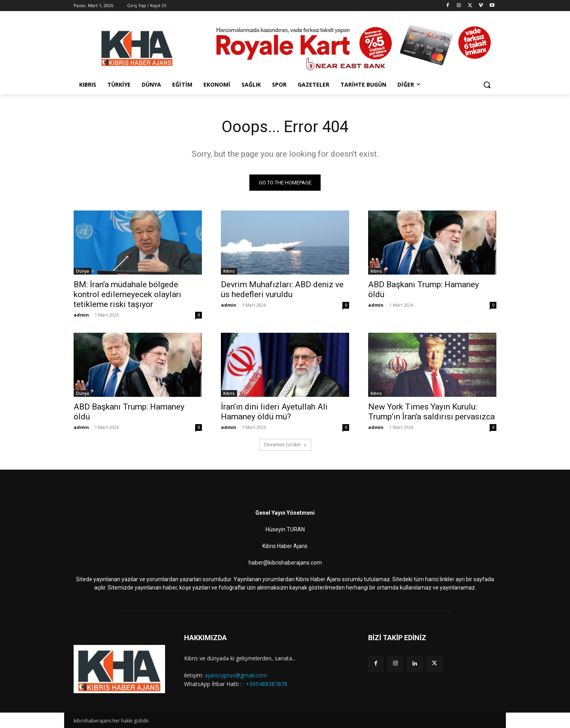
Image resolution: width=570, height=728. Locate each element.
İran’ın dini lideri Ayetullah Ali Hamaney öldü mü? (274, 412)
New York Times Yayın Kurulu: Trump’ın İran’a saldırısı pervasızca (431, 412)
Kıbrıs (229, 271)
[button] (487, 85)
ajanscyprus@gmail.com (236, 675)
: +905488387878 (265, 684)
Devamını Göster (285, 445)
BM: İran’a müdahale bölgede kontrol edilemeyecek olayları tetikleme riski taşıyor (127, 294)
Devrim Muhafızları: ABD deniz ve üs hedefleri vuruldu (282, 289)
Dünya (83, 271)
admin (81, 315)
